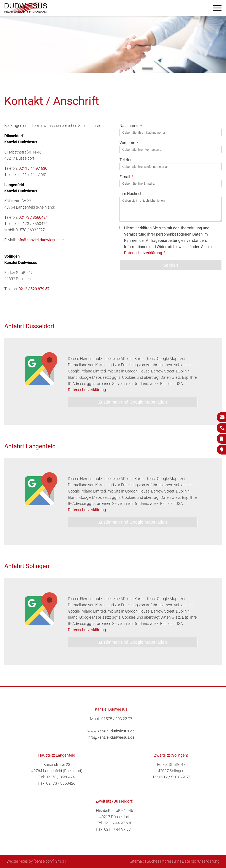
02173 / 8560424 (33, 217)
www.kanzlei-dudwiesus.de (111, 731)
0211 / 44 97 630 (33, 168)
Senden (171, 265)
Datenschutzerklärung (143, 253)
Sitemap (137, 861)
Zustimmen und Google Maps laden (133, 402)
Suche (152, 861)
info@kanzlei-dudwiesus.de (40, 240)
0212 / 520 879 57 (34, 289)
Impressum (170, 861)
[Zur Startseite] (26, 12)
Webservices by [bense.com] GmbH (36, 861)
